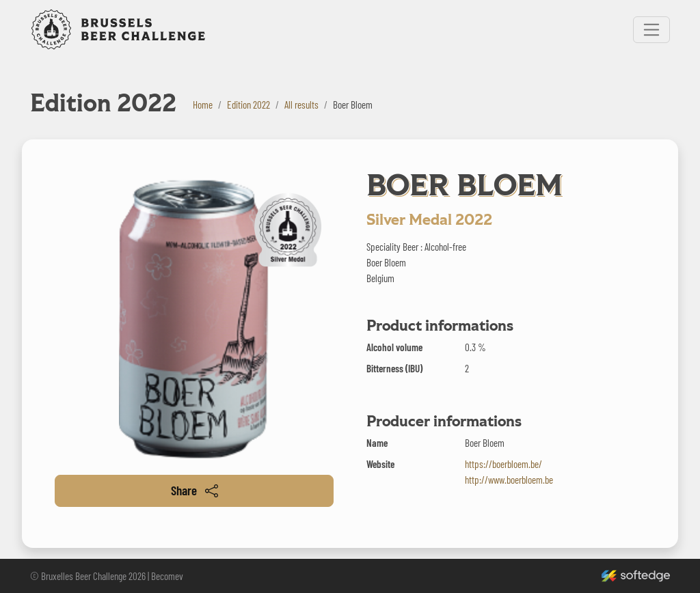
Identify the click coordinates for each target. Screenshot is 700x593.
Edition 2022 (248, 105)
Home (203, 105)
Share (194, 490)
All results (301, 105)
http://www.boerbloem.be (509, 480)
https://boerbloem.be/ (503, 464)
